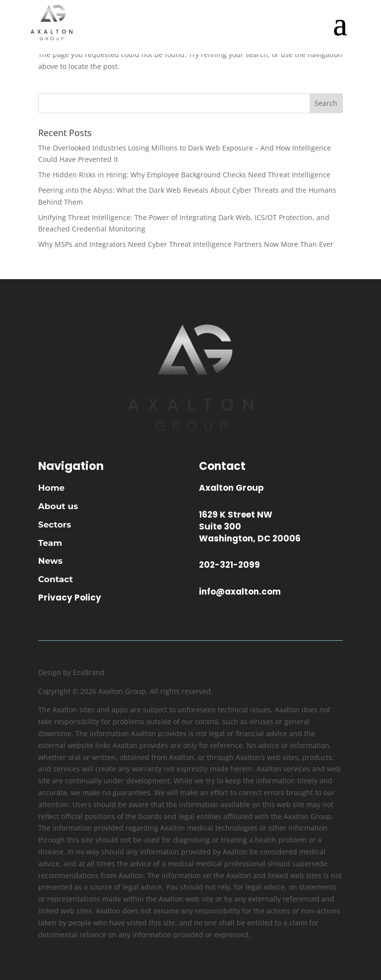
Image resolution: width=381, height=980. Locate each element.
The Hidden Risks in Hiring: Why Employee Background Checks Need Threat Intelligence (184, 175)
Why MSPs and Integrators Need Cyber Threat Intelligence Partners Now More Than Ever (186, 244)
